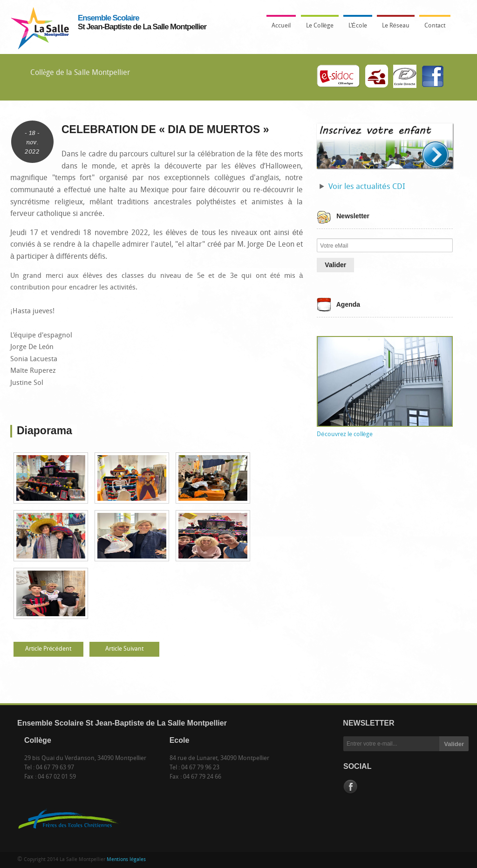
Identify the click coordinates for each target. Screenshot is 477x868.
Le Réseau (396, 26)
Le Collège (317, 28)
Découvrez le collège (344, 434)
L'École (355, 28)
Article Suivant (124, 649)
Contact (435, 26)
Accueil (281, 26)
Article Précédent (48, 649)
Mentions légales (126, 860)
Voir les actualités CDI (367, 187)
